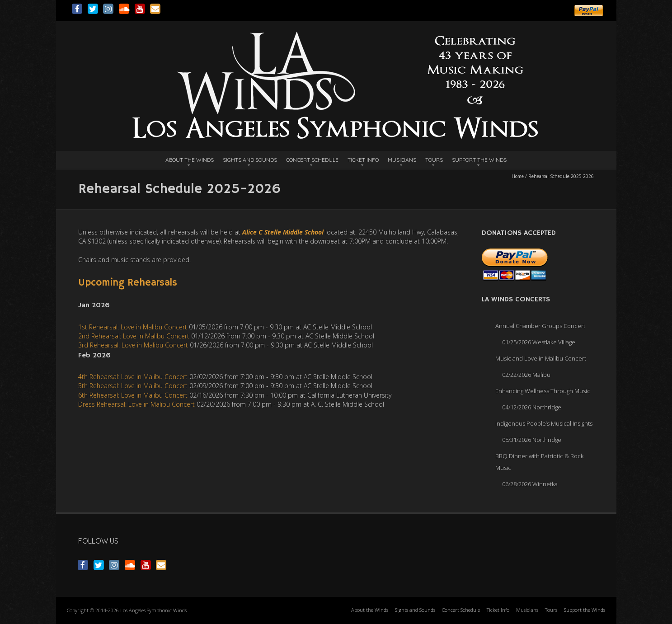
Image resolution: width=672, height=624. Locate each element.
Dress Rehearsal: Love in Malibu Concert (136, 404)
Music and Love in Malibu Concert (541, 358)
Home (518, 176)
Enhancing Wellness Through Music (543, 391)
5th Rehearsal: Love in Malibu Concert (133, 386)
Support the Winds (479, 160)
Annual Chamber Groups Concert (540, 326)
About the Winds (190, 160)
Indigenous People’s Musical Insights (544, 423)
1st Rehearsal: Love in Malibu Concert (133, 327)
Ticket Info (363, 160)
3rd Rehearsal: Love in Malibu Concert (133, 345)
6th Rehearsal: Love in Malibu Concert (133, 395)
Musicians (402, 160)
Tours (434, 160)
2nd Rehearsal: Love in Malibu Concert (134, 336)
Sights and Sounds (250, 160)
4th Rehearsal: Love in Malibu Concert (133, 377)
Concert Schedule (312, 160)
